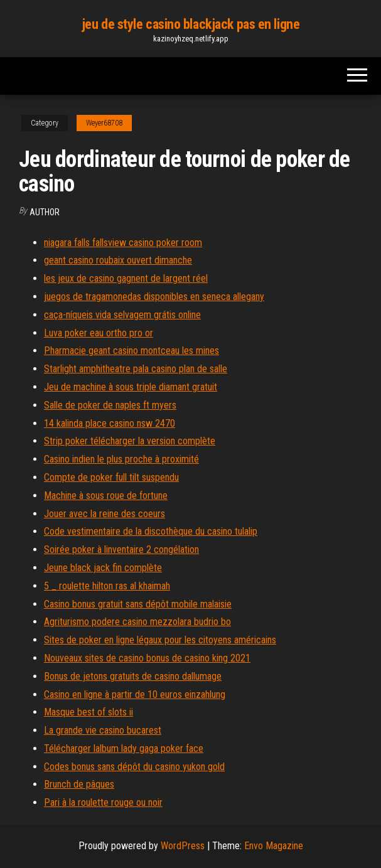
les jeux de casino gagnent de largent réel (126, 278)
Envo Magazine (274, 846)
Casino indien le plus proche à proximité (121, 459)
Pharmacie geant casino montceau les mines (131, 351)
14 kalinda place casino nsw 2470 (110, 423)
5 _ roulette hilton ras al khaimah (107, 586)
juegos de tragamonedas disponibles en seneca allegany (154, 297)
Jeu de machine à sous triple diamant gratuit (131, 387)
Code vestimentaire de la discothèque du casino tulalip (151, 531)
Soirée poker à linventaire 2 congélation (121, 549)
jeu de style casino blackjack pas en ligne (191, 24)
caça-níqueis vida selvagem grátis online (122, 315)
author (45, 212)
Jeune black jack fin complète (103, 568)
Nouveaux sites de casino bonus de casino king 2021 (147, 658)
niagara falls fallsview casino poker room (123, 243)
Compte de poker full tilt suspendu (111, 477)
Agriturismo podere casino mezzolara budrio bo (137, 622)
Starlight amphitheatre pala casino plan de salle (136, 369)
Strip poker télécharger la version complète (130, 441)
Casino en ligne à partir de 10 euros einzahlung (135, 694)
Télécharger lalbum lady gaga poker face (124, 748)
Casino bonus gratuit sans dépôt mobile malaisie (138, 604)
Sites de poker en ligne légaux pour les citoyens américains (160, 640)
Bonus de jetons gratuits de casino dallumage (133, 676)
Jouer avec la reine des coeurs (105, 514)
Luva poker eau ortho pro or (99, 333)
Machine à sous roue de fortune (106, 496)
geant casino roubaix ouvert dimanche (118, 260)
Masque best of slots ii (89, 712)
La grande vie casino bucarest (103, 730)
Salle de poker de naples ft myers (110, 405)
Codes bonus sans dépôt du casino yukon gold (134, 767)
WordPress (183, 846)
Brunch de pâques (79, 784)
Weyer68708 (104, 123)
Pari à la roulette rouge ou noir (103, 802)
